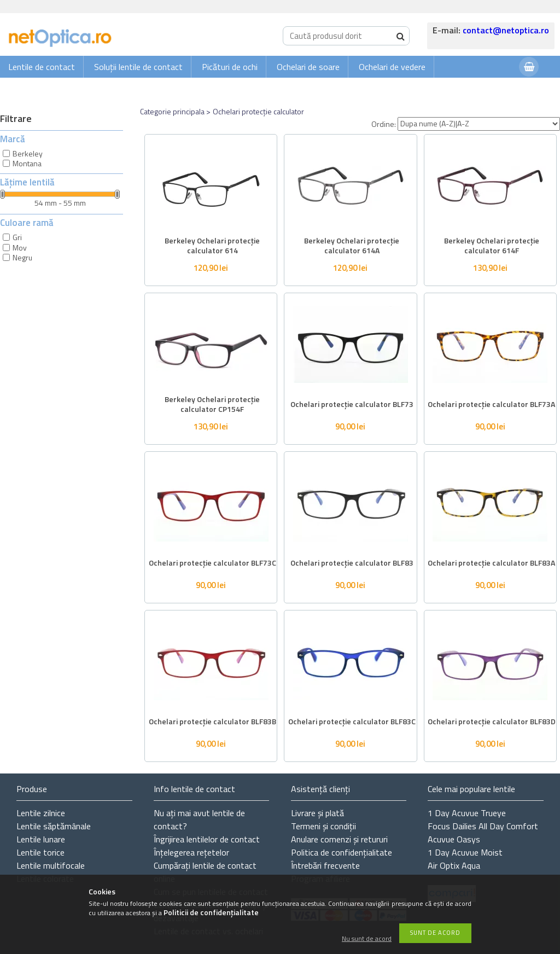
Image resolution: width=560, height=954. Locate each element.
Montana (27, 163)
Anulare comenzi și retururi (339, 839)
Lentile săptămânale (54, 826)
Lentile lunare (41, 839)
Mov (20, 248)
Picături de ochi (230, 67)
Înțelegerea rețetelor (191, 852)
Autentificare (483, 88)
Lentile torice (40, 852)
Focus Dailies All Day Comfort (483, 826)
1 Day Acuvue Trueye (467, 813)
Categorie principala (172, 111)
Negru (22, 257)
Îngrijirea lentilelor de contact (207, 839)
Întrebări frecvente (325, 865)
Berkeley (28, 153)
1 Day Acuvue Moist (465, 852)
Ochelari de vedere (392, 67)
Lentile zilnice (41, 813)
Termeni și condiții (323, 826)
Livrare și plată (317, 813)
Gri (17, 237)
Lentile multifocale (51, 865)
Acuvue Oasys (454, 839)
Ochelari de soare (308, 67)
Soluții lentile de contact (138, 67)
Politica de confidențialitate (342, 852)
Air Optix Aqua (454, 865)
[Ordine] (479, 124)
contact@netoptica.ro (506, 30)
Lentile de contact (42, 67)
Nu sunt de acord (367, 939)
